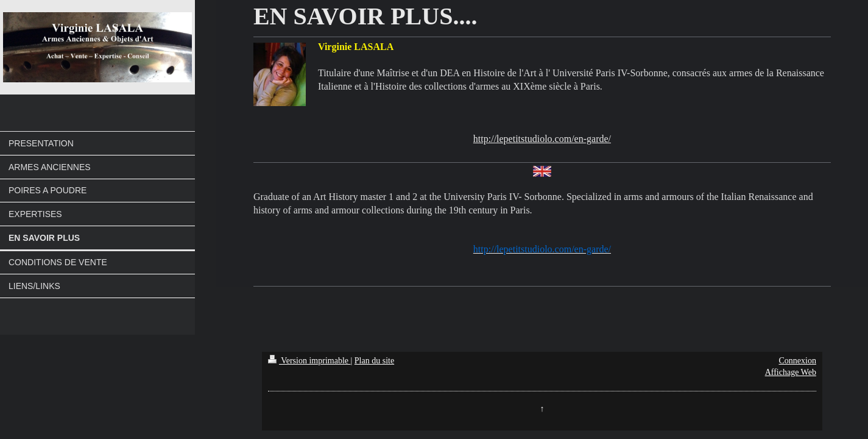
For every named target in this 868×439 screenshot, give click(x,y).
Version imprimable (309, 361)
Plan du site (374, 361)
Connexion (797, 361)
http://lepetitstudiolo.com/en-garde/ (542, 139)
